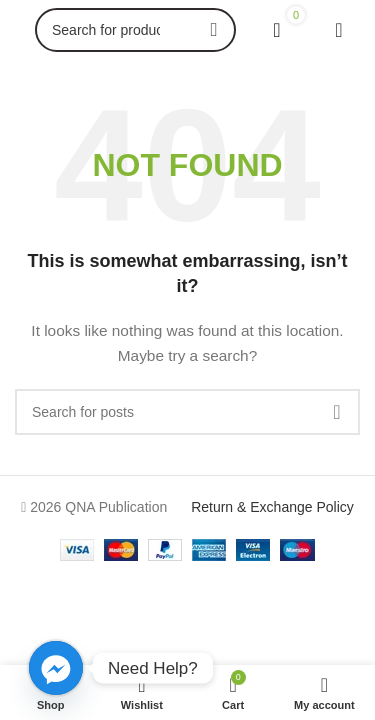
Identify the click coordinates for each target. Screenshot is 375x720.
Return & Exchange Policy (272, 507)
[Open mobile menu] (339, 30)
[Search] (135, 30)
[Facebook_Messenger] (56, 668)
